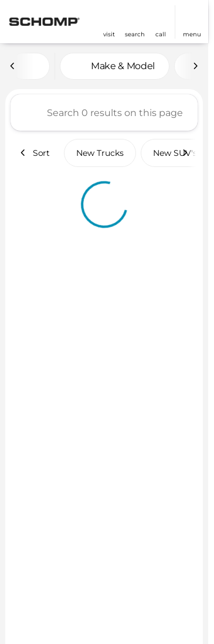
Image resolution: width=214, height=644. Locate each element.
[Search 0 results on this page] (104, 113)
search (135, 34)
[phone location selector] (161, 17)
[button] (109, 22)
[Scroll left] (13, 66)
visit (109, 34)
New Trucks (100, 153)
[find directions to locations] (109, 17)
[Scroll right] (195, 66)
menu (192, 34)
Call (161, 34)
